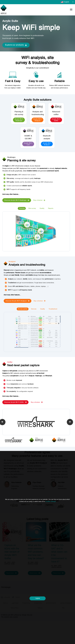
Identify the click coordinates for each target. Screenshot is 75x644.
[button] (71, 10)
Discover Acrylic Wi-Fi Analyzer (18, 301)
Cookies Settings (51, 517)
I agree (38, 614)
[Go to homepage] (4, 10)
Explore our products (16, 45)
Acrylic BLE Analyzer (47, 144)
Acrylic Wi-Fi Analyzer (38, 120)
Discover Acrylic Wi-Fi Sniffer (15, 402)
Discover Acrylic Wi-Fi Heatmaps (17, 200)
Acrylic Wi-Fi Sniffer (56, 120)
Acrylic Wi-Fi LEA (28, 144)
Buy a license (39, 200)
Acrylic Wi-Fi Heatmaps (19, 120)
